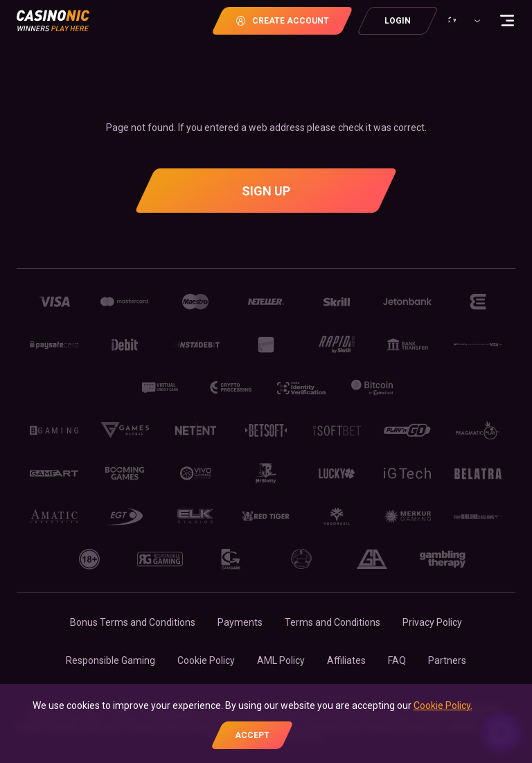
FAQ (397, 660)
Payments (240, 622)
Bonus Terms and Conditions (133, 622)
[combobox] (462, 21)
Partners (447, 660)
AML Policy (281, 660)
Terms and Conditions (332, 622)
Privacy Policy (432, 622)
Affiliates (346, 660)
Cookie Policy (206, 660)
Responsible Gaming (110, 660)
